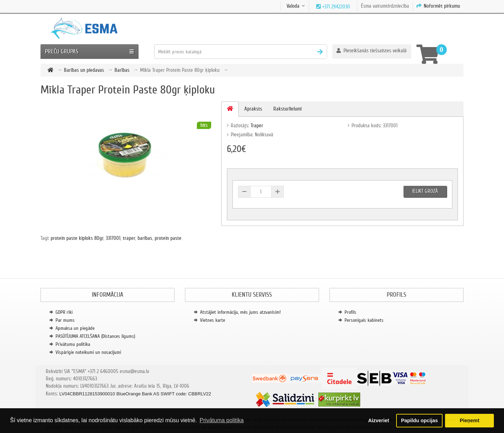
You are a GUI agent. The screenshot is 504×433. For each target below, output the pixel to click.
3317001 (113, 238)
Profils (350, 312)
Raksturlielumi (287, 109)
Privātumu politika (73, 344)
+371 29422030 (335, 7)
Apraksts (253, 109)
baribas (145, 238)
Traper (257, 126)
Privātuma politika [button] (222, 420)
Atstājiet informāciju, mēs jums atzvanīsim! (240, 312)
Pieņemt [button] (469, 420)
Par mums (65, 320)
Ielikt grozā (425, 191)
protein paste (168, 238)
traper (129, 238)
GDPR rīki (64, 312)
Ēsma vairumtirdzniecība (385, 6)
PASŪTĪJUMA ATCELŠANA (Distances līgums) (95, 336)
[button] (372, 51)
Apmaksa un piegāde (75, 328)
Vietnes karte (213, 320)
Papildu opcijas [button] (420, 420)
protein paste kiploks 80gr (77, 238)
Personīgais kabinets (364, 320)
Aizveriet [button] (379, 420)
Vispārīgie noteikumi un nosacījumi (88, 352)
